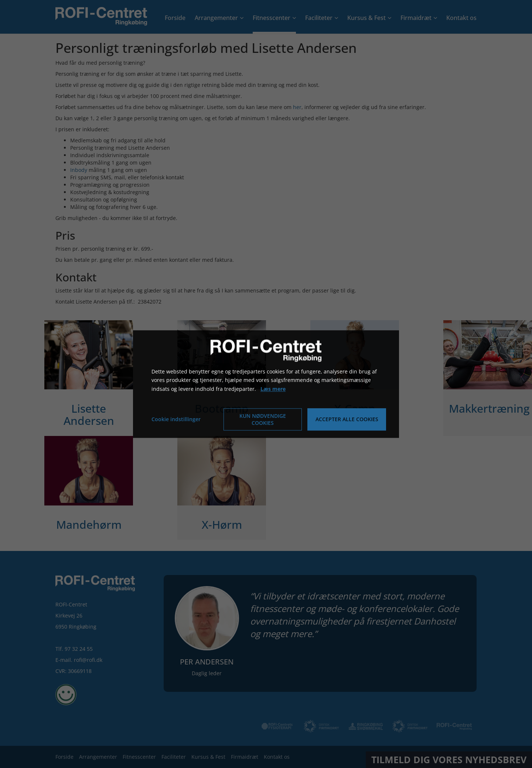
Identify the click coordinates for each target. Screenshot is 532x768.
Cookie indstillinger (176, 419)
